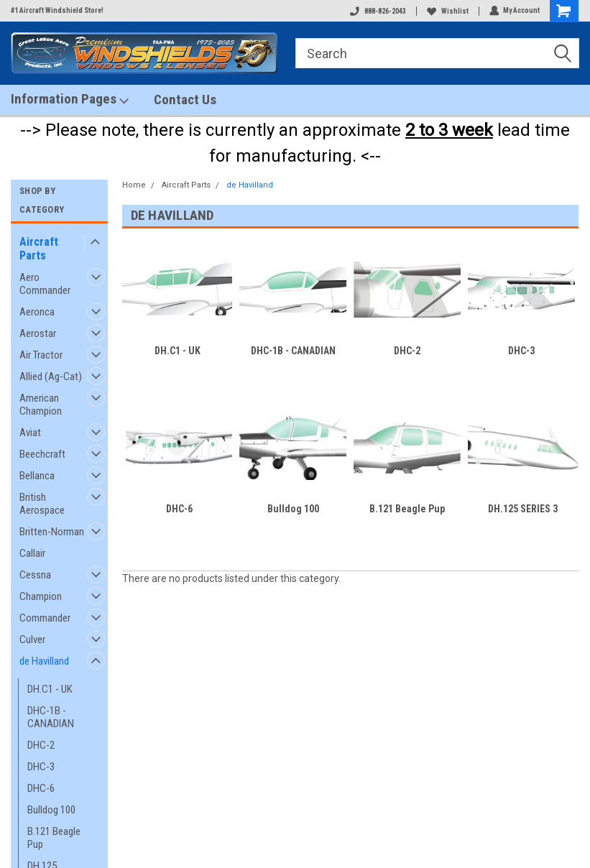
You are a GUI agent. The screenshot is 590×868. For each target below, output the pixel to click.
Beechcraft (42, 454)
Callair (32, 553)
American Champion (41, 405)
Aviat (30, 433)
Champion (41, 596)
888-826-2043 (377, 11)
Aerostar (38, 333)
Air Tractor (41, 355)
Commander (45, 618)
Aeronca (37, 312)
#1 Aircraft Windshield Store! (57, 10)
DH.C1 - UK (50, 689)
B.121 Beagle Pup (54, 838)
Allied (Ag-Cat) (51, 377)
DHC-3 (41, 767)
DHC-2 (41, 745)
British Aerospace (42, 504)
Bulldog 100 (51, 810)
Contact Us (185, 100)
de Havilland (44, 661)
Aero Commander (45, 284)
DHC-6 (41, 788)
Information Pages (70, 99)
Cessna (35, 575)
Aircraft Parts (39, 249)
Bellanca (37, 476)
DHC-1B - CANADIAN (51, 717)
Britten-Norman (52, 532)
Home (134, 185)
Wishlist (447, 11)
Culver (32, 640)
